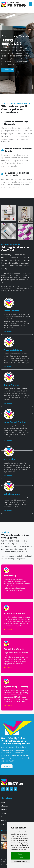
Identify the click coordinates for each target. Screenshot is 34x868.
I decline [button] (20, 858)
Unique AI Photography (14, 613)
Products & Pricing (13, 350)
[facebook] (3, 789)
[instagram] (7, 789)
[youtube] (16, 789)
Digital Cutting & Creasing (16, 687)
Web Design (10, 459)
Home (3, 802)
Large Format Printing (15, 422)
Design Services (11, 311)
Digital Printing (11, 385)
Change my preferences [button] (20, 862)
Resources (7, 766)
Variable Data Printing (14, 649)
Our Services (8, 70)
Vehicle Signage (12, 494)
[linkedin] (11, 789)
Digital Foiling (10, 576)
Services (4, 813)
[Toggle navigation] (30, 4)
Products (4, 810)
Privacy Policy (5, 865)
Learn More (8, 331)
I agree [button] (20, 854)
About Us (5, 806)
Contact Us (5, 821)
